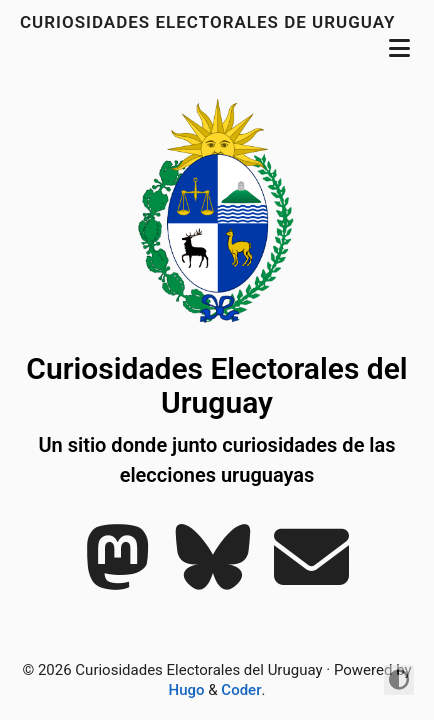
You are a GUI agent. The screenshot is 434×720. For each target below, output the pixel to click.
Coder (241, 690)
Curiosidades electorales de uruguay (210, 22)
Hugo (187, 690)
